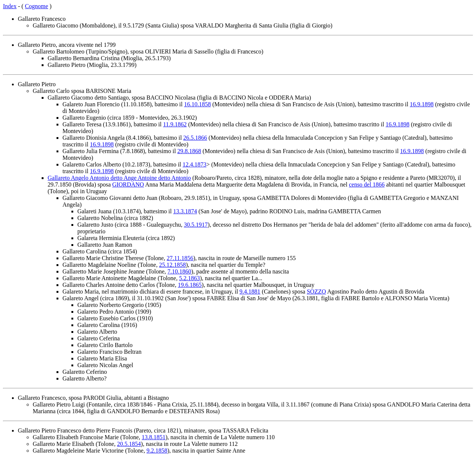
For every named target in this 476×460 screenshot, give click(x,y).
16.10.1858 (197, 104)
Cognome (36, 6)
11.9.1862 (175, 124)
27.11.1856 (180, 258)
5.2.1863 (189, 278)
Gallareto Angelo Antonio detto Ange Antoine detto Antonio (119, 178)
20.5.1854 (129, 444)
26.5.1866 (195, 138)
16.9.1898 (422, 104)
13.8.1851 (154, 437)
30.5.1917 (196, 225)
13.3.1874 (185, 211)
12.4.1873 (194, 164)
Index (10, 6)
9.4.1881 (250, 291)
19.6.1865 (190, 285)
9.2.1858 (157, 451)
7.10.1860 (179, 271)
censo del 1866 (367, 184)
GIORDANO (128, 184)
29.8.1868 (189, 151)
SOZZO (316, 291)
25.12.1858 (173, 265)
